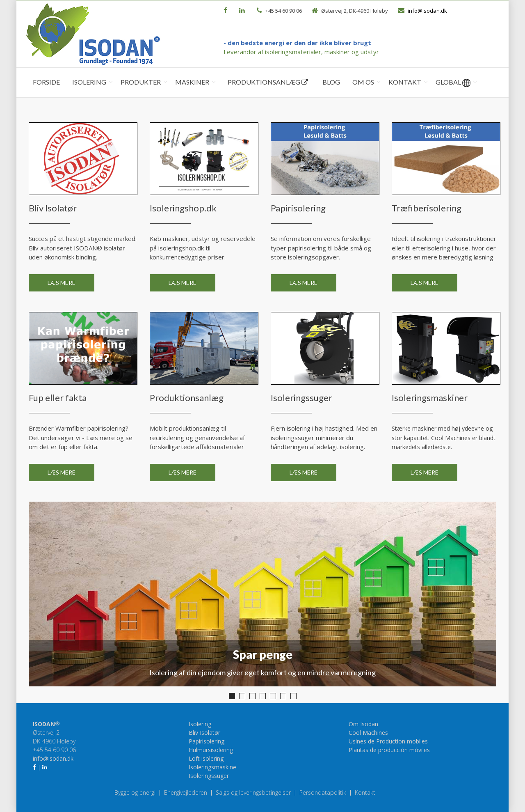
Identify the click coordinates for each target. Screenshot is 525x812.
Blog (331, 82)
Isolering (89, 82)
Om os (363, 82)
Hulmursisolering (211, 750)
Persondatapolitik (323, 793)
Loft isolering (206, 758)
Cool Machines (368, 733)
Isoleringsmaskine (212, 767)
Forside (46, 82)
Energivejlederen (186, 793)
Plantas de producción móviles (389, 750)
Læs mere (62, 283)
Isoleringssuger (209, 776)
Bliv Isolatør (204, 733)
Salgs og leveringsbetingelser (253, 793)
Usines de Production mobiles (388, 741)
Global (453, 83)
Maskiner (192, 82)
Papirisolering (207, 741)
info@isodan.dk (427, 11)
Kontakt (405, 82)
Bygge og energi (135, 793)
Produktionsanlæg (268, 82)
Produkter (141, 82)
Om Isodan (363, 724)
